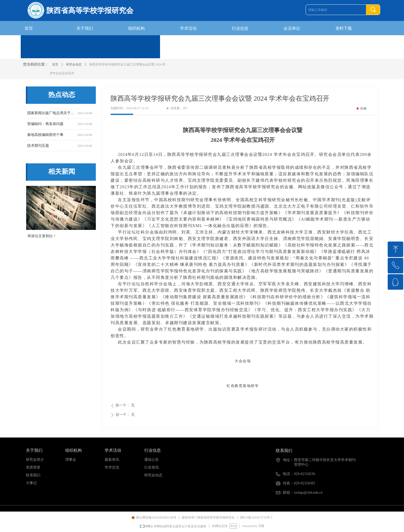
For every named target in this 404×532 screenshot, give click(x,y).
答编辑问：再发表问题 (45, 125)
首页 (55, 64)
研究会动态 (74, 64)
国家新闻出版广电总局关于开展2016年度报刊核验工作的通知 (51, 114)
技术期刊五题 (38, 147)
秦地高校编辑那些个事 (45, 136)
